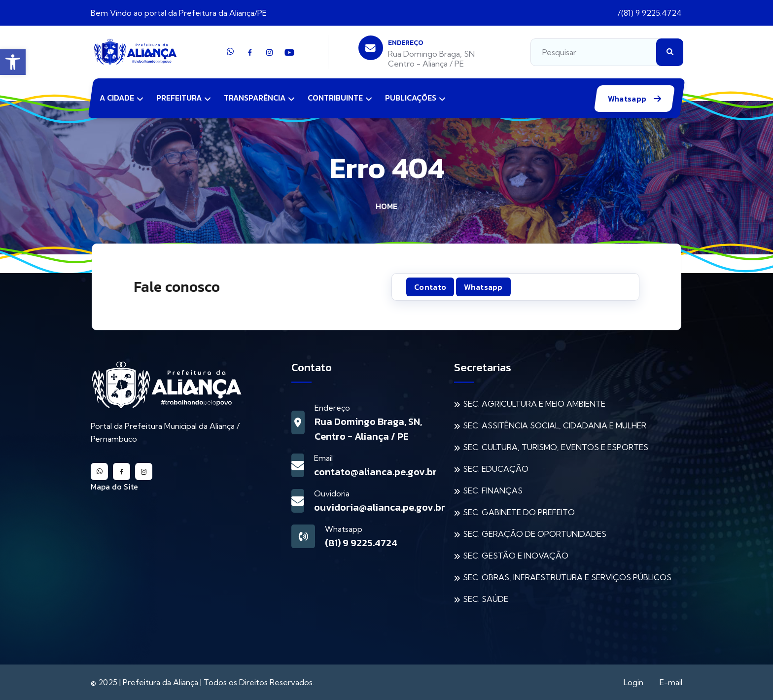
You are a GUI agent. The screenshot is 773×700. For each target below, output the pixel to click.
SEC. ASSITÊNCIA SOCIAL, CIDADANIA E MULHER (555, 425)
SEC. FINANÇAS (493, 490)
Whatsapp (628, 99)
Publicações (411, 98)
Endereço (405, 43)
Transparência (255, 98)
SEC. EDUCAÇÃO (496, 469)
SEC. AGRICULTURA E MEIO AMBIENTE (534, 404)
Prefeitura (179, 98)
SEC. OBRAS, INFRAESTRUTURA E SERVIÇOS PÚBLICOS (567, 577)
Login (633, 682)
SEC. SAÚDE (486, 599)
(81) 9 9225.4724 (651, 13)
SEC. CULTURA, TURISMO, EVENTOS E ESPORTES (556, 447)
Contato (430, 287)
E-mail (671, 682)
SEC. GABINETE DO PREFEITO (519, 512)
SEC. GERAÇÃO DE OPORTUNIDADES (535, 534)
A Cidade (117, 98)
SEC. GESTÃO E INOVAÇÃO (516, 556)
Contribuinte (335, 98)
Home (386, 206)
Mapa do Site (114, 487)
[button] (13, 62)
